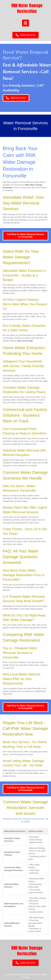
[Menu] (25, 23)
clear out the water (25, 341)
